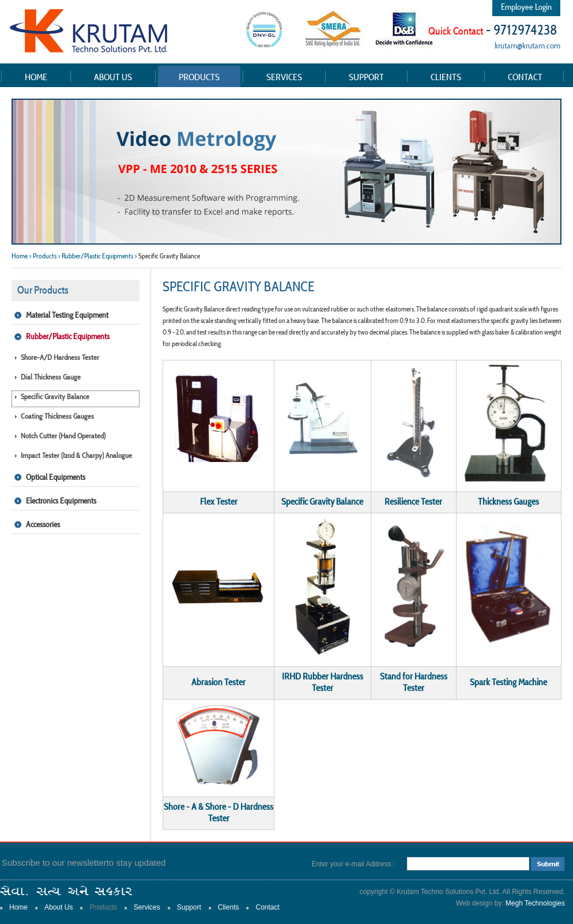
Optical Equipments (56, 477)
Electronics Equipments (61, 501)
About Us (113, 77)
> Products (43, 256)
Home (36, 77)
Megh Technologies (535, 903)
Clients (446, 77)
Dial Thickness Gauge (51, 377)
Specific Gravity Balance (55, 397)
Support (366, 77)
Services (284, 77)
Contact (525, 77)
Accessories (43, 524)
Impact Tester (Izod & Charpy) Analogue (76, 455)
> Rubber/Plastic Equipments (95, 256)
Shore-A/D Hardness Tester (60, 357)
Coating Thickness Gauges (57, 416)
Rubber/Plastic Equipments (68, 336)
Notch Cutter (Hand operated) (63, 436)
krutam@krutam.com (527, 45)
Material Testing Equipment (67, 315)
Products (199, 77)
